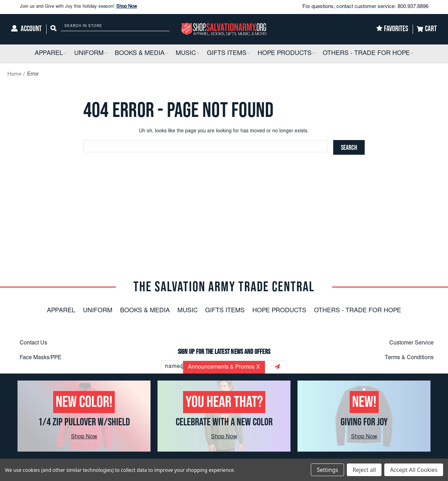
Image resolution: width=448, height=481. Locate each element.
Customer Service (411, 343)
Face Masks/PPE (41, 358)
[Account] (26, 29)
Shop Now (127, 7)
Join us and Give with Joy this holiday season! (78, 7)
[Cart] (427, 29)
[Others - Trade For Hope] (368, 54)
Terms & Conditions (409, 358)
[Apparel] (51, 54)
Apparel (61, 311)
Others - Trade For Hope (358, 311)
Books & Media (145, 311)
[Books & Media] (141, 54)
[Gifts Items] (228, 54)
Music (188, 311)
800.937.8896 (413, 7)
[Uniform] (91, 54)
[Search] (54, 29)
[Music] (188, 54)
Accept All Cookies (414, 470)
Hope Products (279, 311)
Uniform (98, 311)
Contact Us (33, 343)
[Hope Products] (286, 54)
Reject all (364, 470)
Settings (327, 470)
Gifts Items (225, 311)
